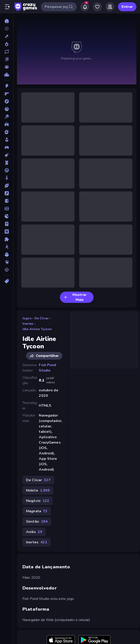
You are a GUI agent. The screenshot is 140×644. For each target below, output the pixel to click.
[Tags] (7, 281)
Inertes (28, 324)
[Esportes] (7, 186)
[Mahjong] (7, 224)
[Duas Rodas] (7, 178)
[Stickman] (7, 247)
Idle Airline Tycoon (37, 329)
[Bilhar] (7, 117)
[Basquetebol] (7, 109)
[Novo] (7, 36)
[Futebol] (7, 209)
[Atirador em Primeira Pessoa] (7, 94)
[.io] (7, 216)
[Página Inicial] (7, 21)
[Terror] (7, 254)
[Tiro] (7, 270)
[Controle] (7, 147)
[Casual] (7, 140)
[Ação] (7, 86)
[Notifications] (85, 7)
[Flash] (7, 193)
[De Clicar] (7, 155)
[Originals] (7, 59)
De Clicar (42, 318)
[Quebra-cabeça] (7, 239)
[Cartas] (7, 132)
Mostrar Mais (75, 297)
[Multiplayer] (7, 67)
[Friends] (110, 7)
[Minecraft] (7, 231)
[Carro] (7, 124)
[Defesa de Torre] (7, 163)
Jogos (27, 318)
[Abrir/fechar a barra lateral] (7, 7)
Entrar (127, 7)
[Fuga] (7, 201)
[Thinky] (7, 262)
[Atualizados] (7, 52)
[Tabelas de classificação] (7, 75)
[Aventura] (7, 101)
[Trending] (7, 44)
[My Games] (97, 7)
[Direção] (7, 170)
